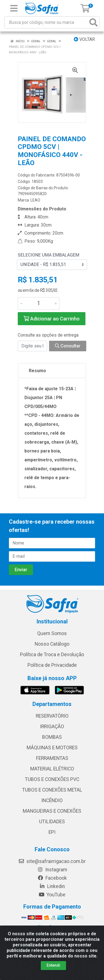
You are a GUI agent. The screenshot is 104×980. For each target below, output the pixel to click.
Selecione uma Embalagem (49, 255)
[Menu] (14, 8)
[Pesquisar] (93, 22)
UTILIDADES (52, 822)
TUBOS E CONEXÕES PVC (52, 779)
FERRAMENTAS (52, 758)
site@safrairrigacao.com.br (52, 861)
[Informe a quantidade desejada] (39, 304)
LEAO (35, 200)
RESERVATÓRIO (52, 716)
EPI (52, 832)
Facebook (52, 878)
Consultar (68, 346)
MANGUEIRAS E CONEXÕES (52, 811)
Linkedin (52, 886)
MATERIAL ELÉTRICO (52, 769)
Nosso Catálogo (52, 644)
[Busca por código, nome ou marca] (46, 22)
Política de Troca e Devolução (52, 655)
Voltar (84, 39)
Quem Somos (52, 633)
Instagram (52, 870)
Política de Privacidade (52, 665)
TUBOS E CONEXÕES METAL (52, 790)
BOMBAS (52, 737)
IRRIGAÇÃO (52, 727)
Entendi (53, 965)
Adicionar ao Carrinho (52, 319)
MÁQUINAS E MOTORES (52, 748)
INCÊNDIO (52, 800)
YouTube (52, 895)
